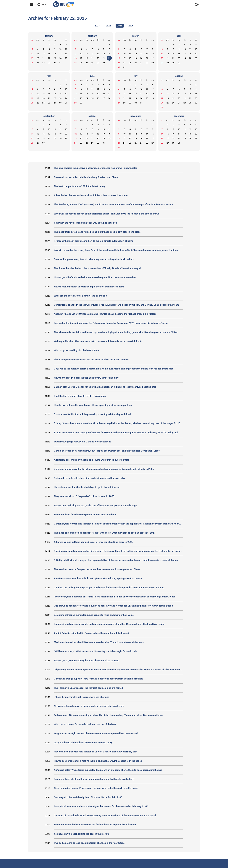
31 (60, 63)
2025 (120, 26)
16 (55, 54)
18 (66, 54)
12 (32, 54)
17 (60, 54)
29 (49, 63)
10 (60, 49)
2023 (97, 26)
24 (60, 58)
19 (32, 58)
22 (49, 58)
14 (43, 54)
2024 (108, 26)
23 (55, 58)
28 (43, 63)
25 (66, 58)
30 (55, 63)
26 (32, 63)
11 (66, 49)
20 (38, 58)
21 (43, 58)
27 (38, 63)
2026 (131, 26)
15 (49, 54)
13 (38, 54)
